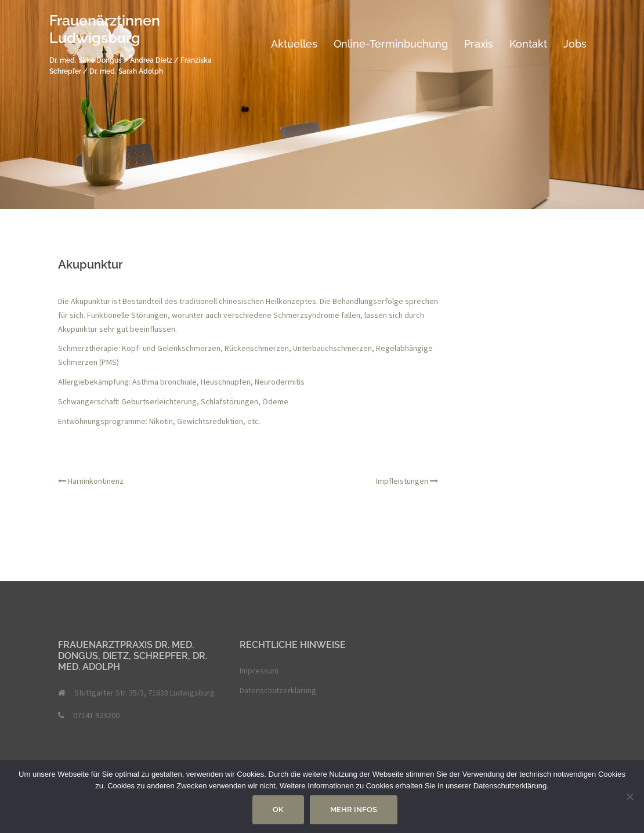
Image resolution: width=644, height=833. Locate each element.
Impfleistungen (402, 481)
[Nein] (629, 796)
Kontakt (528, 44)
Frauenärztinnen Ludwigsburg (105, 29)
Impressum (259, 671)
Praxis (479, 44)
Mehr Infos (354, 810)
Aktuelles (294, 44)
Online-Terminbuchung (391, 44)
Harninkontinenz (96, 481)
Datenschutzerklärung (278, 690)
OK (278, 810)
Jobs (575, 44)
